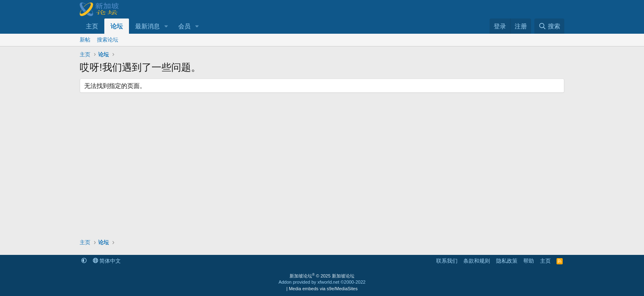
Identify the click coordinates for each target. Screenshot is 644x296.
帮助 (529, 261)
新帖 (85, 40)
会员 (184, 26)
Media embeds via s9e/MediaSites (323, 289)
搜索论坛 (108, 40)
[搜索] (549, 26)
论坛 (117, 26)
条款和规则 (477, 261)
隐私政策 (507, 261)
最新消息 (147, 26)
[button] (166, 26)
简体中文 (107, 261)
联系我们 (447, 261)
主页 (92, 26)
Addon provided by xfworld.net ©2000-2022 (322, 282)
